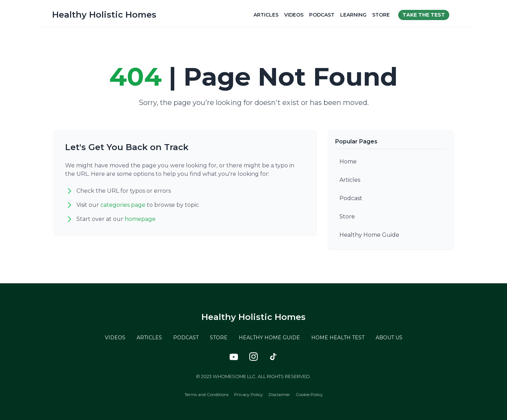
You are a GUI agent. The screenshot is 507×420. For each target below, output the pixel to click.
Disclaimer (279, 394)
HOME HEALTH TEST (338, 338)
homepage (140, 219)
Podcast (322, 15)
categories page (123, 205)
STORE (219, 338)
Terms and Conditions (206, 394)
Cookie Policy (309, 394)
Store (381, 15)
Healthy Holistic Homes (104, 15)
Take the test (424, 15)
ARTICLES (149, 338)
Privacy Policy (249, 394)
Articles (266, 15)
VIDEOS (115, 338)
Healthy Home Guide (369, 235)
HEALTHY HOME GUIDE (269, 338)
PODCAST (186, 338)
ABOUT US (389, 338)
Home (348, 162)
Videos (294, 15)
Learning (353, 15)
